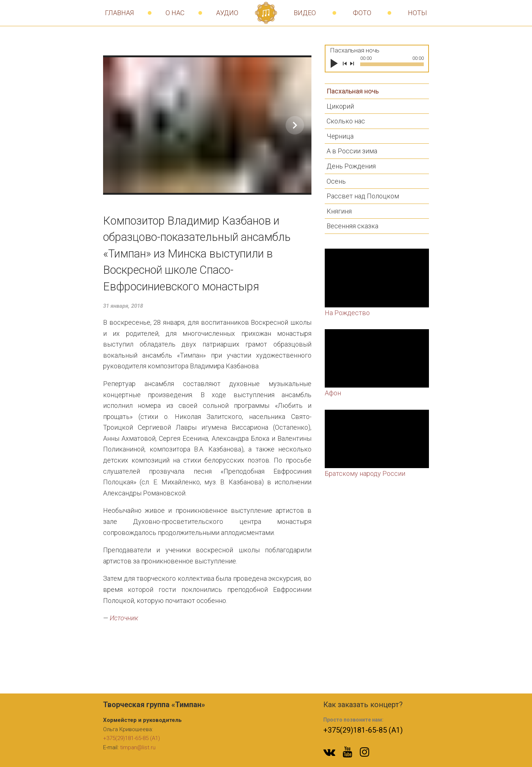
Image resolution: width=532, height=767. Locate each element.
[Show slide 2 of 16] (295, 125)
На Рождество (347, 313)
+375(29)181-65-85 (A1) (132, 738)
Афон (333, 393)
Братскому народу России (365, 473)
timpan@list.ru (138, 747)
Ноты (417, 13)
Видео (305, 13)
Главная (119, 13)
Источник (124, 618)
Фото (362, 13)
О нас (175, 13)
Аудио (227, 13)
